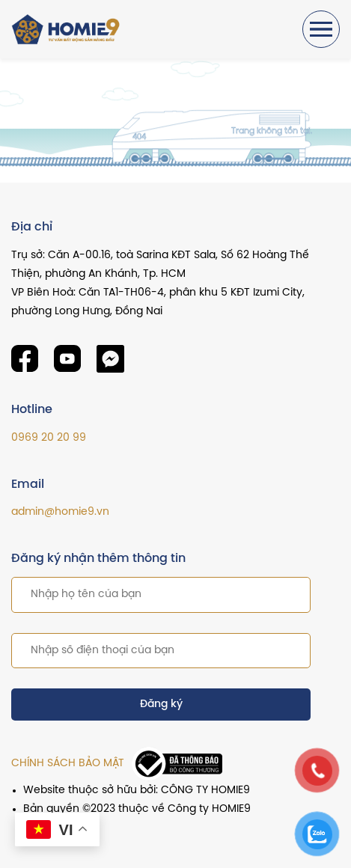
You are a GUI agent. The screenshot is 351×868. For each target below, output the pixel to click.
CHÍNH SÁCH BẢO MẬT (68, 764)
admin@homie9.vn (60, 512)
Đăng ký (161, 705)
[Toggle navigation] (321, 29)
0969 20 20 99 (49, 438)
